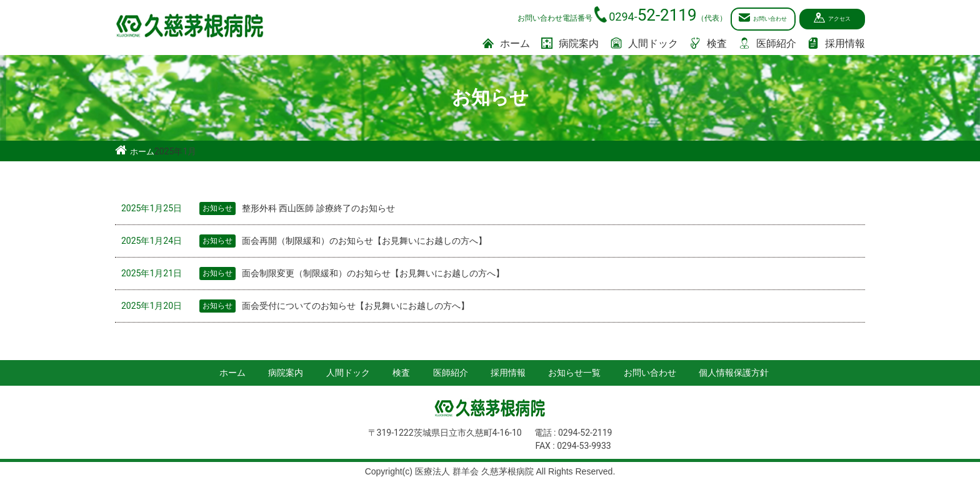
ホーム (506, 42)
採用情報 (836, 42)
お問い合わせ (737, 18)
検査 (708, 42)
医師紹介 (767, 42)
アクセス (829, 18)
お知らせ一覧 (574, 371)
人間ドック (644, 42)
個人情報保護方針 (734, 371)
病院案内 (570, 42)
